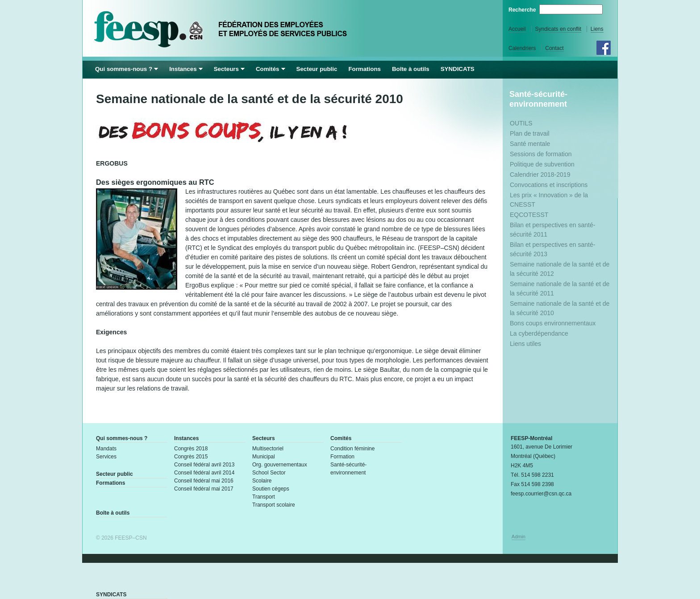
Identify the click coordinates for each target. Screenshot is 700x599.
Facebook (604, 48)
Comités (268, 69)
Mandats (106, 449)
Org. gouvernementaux (280, 465)
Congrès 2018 (191, 449)
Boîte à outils (411, 69)
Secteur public (317, 69)
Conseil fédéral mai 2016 (204, 481)
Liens (597, 29)
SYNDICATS (458, 69)
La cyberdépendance (539, 333)
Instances (183, 69)
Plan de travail (530, 133)
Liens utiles (525, 344)
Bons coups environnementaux (553, 323)
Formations (365, 69)
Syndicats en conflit (558, 29)
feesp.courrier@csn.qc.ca (541, 494)
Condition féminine (352, 449)
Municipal (264, 457)
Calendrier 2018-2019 (540, 175)
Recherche (523, 10)
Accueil (517, 29)
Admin (519, 537)
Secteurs (226, 69)
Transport (264, 497)
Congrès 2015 (191, 457)
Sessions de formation (541, 154)
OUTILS (521, 123)
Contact (554, 48)
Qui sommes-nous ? (124, 69)
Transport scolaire (274, 505)
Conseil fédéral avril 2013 (204, 465)
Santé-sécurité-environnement (538, 99)
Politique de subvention (542, 164)
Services (106, 457)
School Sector (269, 473)
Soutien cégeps (271, 489)
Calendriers (522, 48)
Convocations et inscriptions (549, 185)
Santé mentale (530, 144)
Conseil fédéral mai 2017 (204, 489)
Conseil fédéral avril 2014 (204, 473)
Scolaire (262, 481)
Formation (342, 457)
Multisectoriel (268, 449)
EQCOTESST (529, 215)
